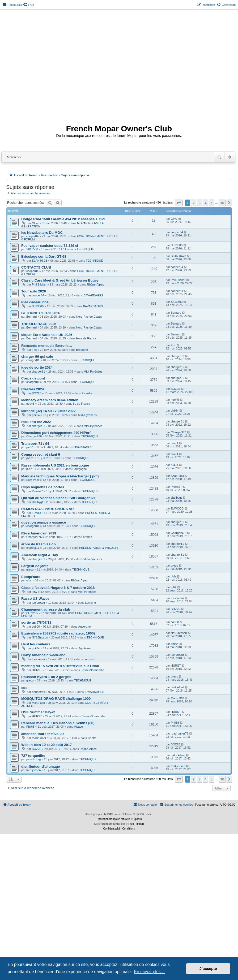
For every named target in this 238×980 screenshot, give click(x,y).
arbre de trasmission (39, 544)
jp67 (35, 592)
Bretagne (82, 350)
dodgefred (39, 692)
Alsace (78, 727)
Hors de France (86, 338)
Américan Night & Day (40, 555)
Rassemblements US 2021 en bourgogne (55, 465)
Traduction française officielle (113, 819)
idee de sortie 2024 (37, 367)
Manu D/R (39, 703)
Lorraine (87, 537)
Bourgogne (80, 469)
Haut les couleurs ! (37, 644)
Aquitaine (84, 648)
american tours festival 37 (43, 734)
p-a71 (30, 447)
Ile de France (82, 404)
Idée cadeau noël (35, 302)
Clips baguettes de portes (43, 487)
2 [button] (194, 203)
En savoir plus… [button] (149, 972)
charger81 (33, 360)
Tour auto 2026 (34, 291)
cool (25, 688)
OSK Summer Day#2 (38, 712)
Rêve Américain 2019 (39, 533)
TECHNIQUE (85, 249)
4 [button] (205, 203)
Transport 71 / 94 (35, 444)
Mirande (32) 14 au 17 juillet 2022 (48, 411)
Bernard (31, 317)
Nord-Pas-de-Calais (89, 317)
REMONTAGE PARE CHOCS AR (48, 509)
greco (30, 569)
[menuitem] (28, 5)
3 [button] (200, 203)
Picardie (87, 393)
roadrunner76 (41, 738)
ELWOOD (38, 513)
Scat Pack (33, 480)
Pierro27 (37, 491)
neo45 (30, 404)
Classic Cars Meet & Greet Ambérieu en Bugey (60, 280)
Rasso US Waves (35, 599)
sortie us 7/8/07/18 (36, 622)
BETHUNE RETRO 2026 (41, 313)
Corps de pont (33, 378)
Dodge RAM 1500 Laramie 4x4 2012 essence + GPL (64, 219)
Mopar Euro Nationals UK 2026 (47, 335)
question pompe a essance (44, 522)
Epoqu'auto (31, 577)
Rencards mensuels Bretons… (47, 346)
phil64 (36, 415)
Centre (92, 738)
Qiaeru (138, 819)
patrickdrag (33, 759)
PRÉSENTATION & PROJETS (99, 548)
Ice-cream (38, 603)
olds (29, 580)
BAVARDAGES (93, 295)
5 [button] (212, 203)
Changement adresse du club (46, 609)
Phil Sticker (39, 284)
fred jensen (33, 770)
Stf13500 (32, 249)
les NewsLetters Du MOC (42, 233)
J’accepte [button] (208, 969)
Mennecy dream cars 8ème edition (50, 400)
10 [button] (222, 203)
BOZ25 (37, 393)
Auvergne (84, 627)
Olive (35, 223)
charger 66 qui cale (37, 357)
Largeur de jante (35, 566)
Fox (34, 350)
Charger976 (34, 436)
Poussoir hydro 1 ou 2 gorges (46, 677)
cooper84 (32, 236)
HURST (37, 670)
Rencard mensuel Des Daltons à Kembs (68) (58, 723)
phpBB (107, 814)
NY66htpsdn (40, 637)
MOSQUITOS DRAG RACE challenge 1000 (56, 699)
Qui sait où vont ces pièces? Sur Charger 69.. (59, 498)
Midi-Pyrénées (93, 372)
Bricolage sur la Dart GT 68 (44, 256)
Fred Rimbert (136, 824)
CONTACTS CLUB (36, 267)
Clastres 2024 (33, 389)
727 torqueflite (33, 756)
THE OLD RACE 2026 (39, 324)
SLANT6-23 (39, 261)
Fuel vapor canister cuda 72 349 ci (50, 246)
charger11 (33, 548)
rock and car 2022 (36, 422)
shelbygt (37, 502)
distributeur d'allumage (41, 767)
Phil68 (30, 727)
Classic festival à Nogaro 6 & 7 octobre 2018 (58, 588)
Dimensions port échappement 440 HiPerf (56, 433)
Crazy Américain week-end (43, 655)
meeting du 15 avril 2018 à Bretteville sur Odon (60, 666)
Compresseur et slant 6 (41, 454)
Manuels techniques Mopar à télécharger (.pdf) (60, 476)
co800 (36, 627)
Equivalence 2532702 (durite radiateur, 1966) (58, 633)
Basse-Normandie (92, 670)
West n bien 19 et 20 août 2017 (46, 745)
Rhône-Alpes (95, 284)
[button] (179, 203)
